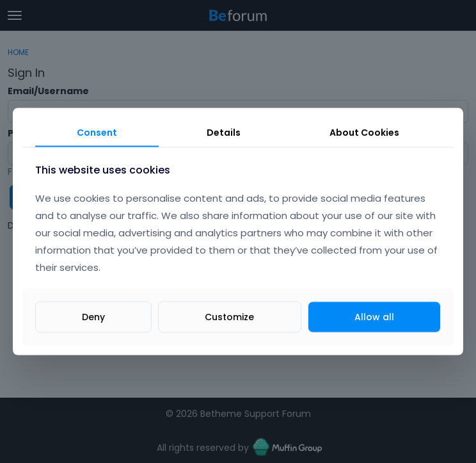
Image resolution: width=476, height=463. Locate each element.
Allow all (374, 317)
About (364, 132)
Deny (93, 317)
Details (224, 132)
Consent (97, 132)
